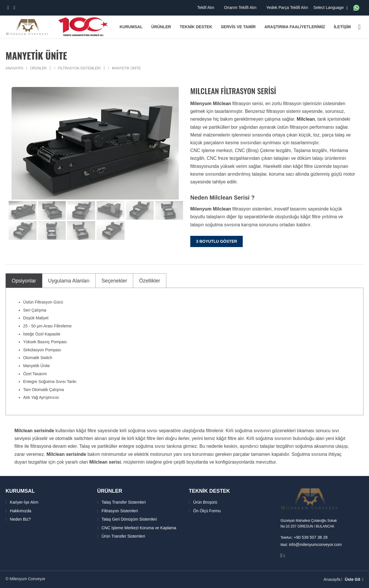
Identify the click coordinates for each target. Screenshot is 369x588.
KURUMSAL (22, 491)
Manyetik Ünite (126, 68)
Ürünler (38, 68)
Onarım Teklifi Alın (241, 7)
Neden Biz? (20, 519)
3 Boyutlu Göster (216, 241)
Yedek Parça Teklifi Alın (288, 7)
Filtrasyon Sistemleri (79, 68)
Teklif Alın (206, 7)
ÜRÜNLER (111, 491)
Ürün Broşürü (205, 502)
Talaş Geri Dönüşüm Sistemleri (129, 519)
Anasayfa (14, 68)
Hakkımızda (20, 511)
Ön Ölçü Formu (207, 511)
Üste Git (355, 579)
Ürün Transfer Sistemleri (123, 536)
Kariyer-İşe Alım (24, 502)
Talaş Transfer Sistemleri (124, 502)
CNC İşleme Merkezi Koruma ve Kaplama (139, 528)
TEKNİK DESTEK (212, 491)
